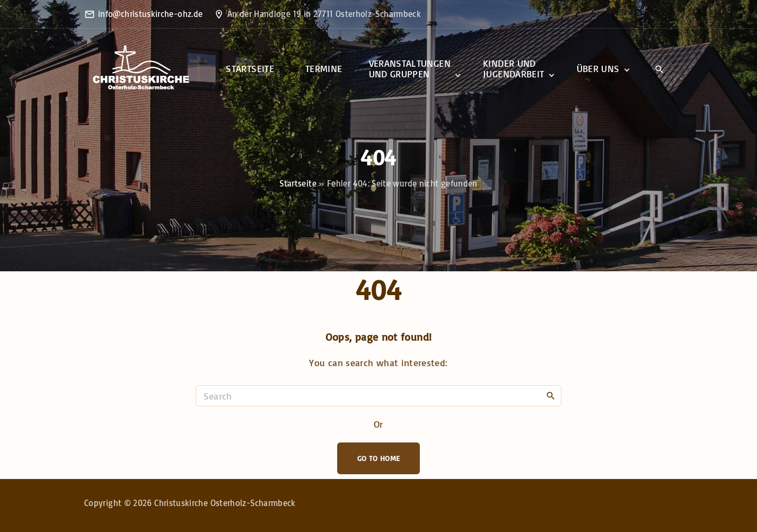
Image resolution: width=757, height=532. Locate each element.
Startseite (298, 183)
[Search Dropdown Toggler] (659, 69)
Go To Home (379, 458)
